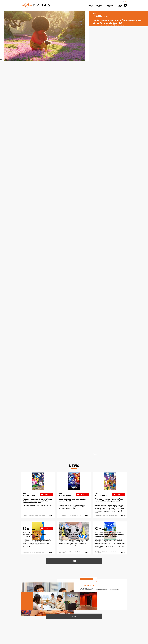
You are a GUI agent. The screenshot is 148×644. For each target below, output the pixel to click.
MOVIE (47, 494)
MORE (51, 516)
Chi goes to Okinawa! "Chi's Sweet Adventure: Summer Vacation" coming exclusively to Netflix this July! (110, 535)
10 (124, 27)
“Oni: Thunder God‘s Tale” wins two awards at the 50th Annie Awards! (115, 22)
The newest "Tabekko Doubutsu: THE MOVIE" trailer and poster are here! (37, 506)
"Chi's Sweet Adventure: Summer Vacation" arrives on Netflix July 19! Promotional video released (73, 535)
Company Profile (91, 586)
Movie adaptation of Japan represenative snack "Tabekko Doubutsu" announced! (35, 535)
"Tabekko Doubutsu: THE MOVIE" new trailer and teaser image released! (109, 500)
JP (124, 1)
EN (126, 1)
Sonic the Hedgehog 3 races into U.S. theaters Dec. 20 (73, 500)
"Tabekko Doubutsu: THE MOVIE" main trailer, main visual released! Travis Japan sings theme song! (38, 501)
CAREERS (74, 617)
